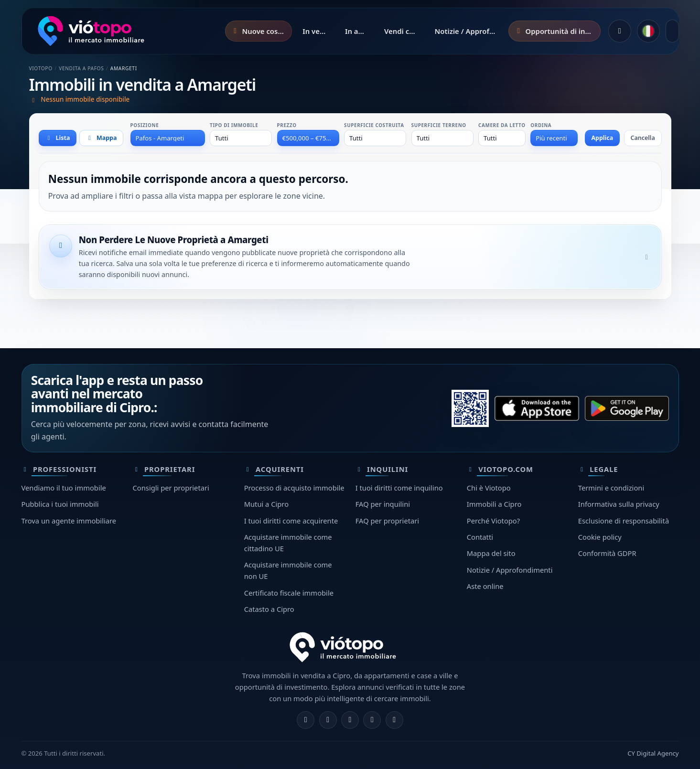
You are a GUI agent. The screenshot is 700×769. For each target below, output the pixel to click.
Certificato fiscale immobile (289, 593)
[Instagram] (328, 720)
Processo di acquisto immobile (294, 488)
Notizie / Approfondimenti (510, 570)
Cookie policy (600, 537)
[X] (350, 720)
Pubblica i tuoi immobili (60, 504)
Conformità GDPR (607, 553)
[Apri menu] (672, 31)
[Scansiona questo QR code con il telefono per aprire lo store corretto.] (470, 408)
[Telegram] (372, 720)
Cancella (643, 138)
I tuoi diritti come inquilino (399, 488)
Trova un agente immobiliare (69, 521)
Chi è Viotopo (489, 488)
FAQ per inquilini (383, 504)
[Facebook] (306, 720)
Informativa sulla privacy (619, 504)
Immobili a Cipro (494, 504)
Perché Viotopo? (493, 521)
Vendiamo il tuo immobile (64, 488)
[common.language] (648, 31)
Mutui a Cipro (266, 504)
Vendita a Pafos (81, 68)
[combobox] (168, 138)
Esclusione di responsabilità (624, 521)
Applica (602, 138)
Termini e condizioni (611, 488)
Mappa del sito (491, 553)
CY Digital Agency (653, 753)
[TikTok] (394, 720)
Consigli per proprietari (171, 488)
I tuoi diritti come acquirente (291, 521)
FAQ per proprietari (387, 521)
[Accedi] (620, 31)
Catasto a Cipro (269, 609)
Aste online (485, 586)
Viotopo (41, 68)
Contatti (480, 537)
